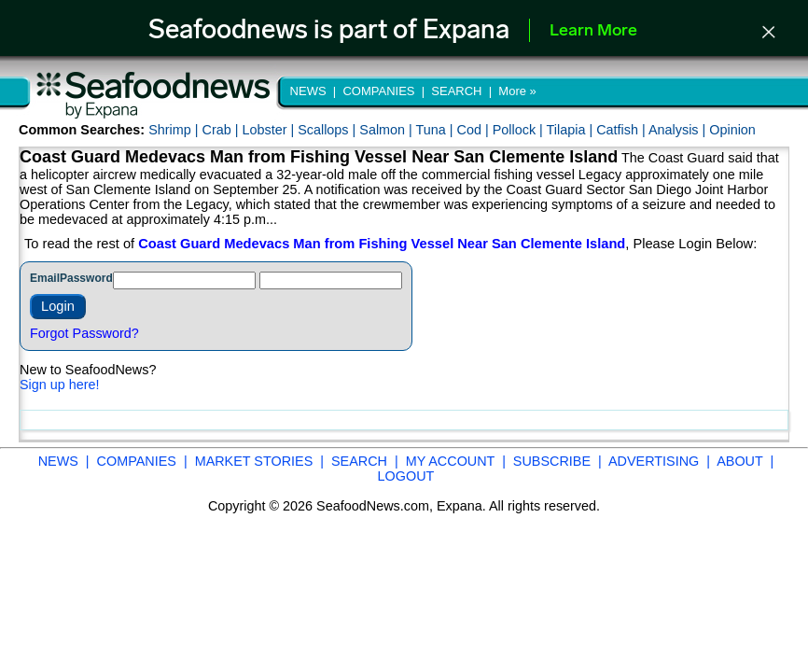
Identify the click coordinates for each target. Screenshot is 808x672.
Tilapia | (572, 130)
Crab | (222, 130)
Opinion (732, 130)
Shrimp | (175, 130)
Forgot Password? (84, 333)
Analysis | (679, 130)
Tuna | (437, 130)
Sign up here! (60, 385)
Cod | (475, 130)
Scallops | (328, 130)
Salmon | (387, 130)
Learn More (593, 31)
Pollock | (520, 130)
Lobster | (270, 130)
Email (45, 278)
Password (86, 278)
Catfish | (622, 130)
